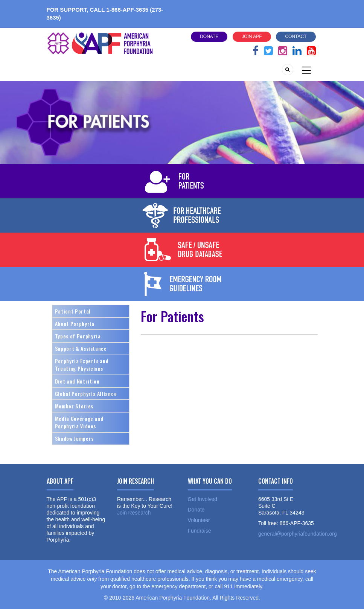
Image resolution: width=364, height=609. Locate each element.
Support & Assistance (81, 348)
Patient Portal (73, 311)
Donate (209, 37)
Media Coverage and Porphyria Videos (79, 422)
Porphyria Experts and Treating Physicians (82, 365)
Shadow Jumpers (74, 438)
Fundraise (200, 531)
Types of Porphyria (78, 336)
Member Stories (74, 406)
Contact (296, 37)
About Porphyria (75, 324)
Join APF (252, 37)
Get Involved (203, 499)
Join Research (134, 513)
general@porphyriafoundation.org (298, 534)
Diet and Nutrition (77, 381)
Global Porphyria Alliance (86, 394)
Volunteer (199, 520)
